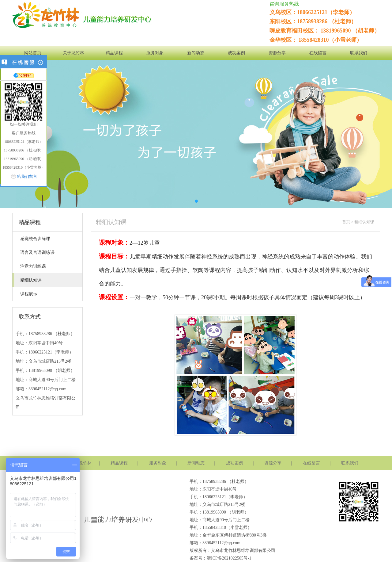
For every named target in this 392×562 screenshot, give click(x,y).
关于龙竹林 (73, 53)
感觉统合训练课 (35, 239)
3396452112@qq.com (47, 389)
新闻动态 (196, 53)
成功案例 (236, 53)
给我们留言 (27, 176)
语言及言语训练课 (37, 252)
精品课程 (114, 53)
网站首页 (33, 53)
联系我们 (359, 53)
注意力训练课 (33, 266)
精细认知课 (31, 280)
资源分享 (277, 53)
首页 (346, 222)
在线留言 (318, 53)
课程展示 (29, 294)
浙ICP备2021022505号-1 (229, 558)
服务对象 (155, 53)
